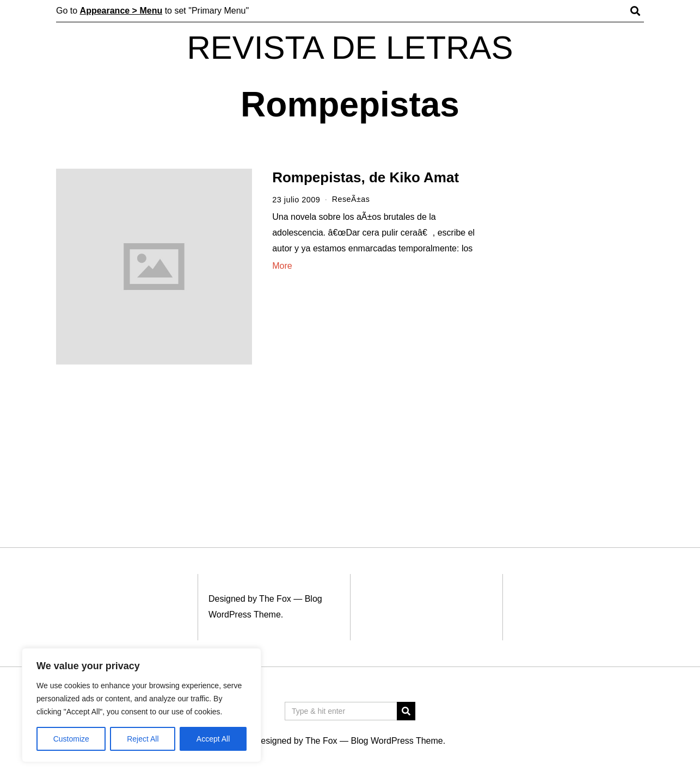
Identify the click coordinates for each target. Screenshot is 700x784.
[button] (406, 711)
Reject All (143, 739)
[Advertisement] (572, 336)
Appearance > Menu (121, 11)
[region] (142, 705)
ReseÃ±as (351, 200)
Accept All (213, 739)
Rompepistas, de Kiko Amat (366, 177)
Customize (71, 739)
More (282, 265)
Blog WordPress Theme (397, 741)
